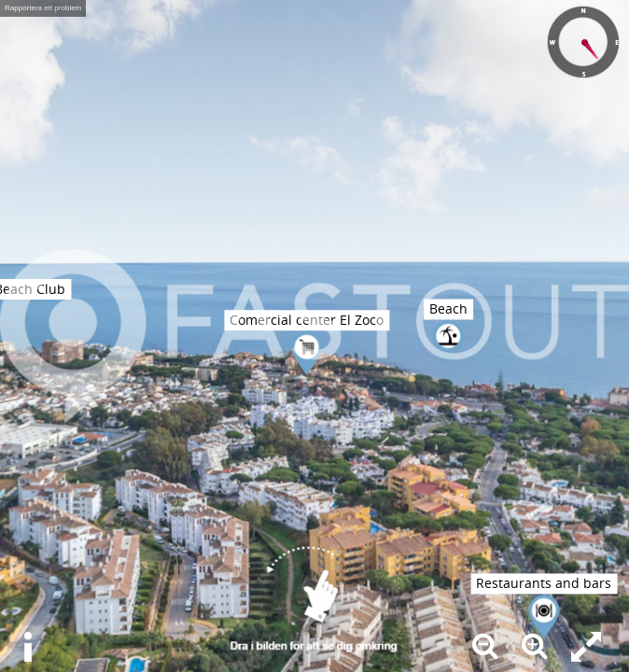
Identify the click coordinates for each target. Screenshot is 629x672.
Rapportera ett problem (43, 8)
